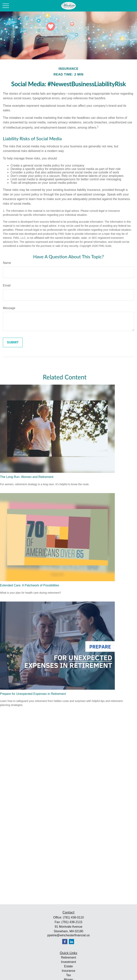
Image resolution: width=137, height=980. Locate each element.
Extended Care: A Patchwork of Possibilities (30, 585)
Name (7, 263)
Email (7, 285)
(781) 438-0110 (73, 917)
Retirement (68, 957)
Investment (68, 962)
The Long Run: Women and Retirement (27, 477)
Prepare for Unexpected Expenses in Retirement (33, 694)
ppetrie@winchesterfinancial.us (68, 935)
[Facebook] (65, 942)
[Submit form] (13, 342)
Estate (68, 966)
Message (9, 308)
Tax (69, 975)
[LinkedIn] (71, 942)
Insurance (68, 971)
